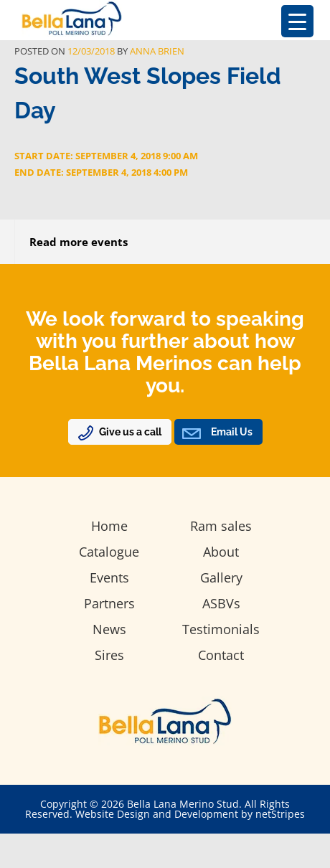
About (221, 552)
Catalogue (109, 552)
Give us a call (130, 432)
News (109, 629)
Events (109, 577)
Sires (109, 655)
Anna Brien (157, 51)
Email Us (232, 432)
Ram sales (221, 526)
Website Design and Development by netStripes (190, 814)
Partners (109, 603)
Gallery (221, 577)
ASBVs (221, 603)
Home (109, 526)
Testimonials (221, 629)
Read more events (79, 242)
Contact (221, 655)
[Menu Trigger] (297, 21)
